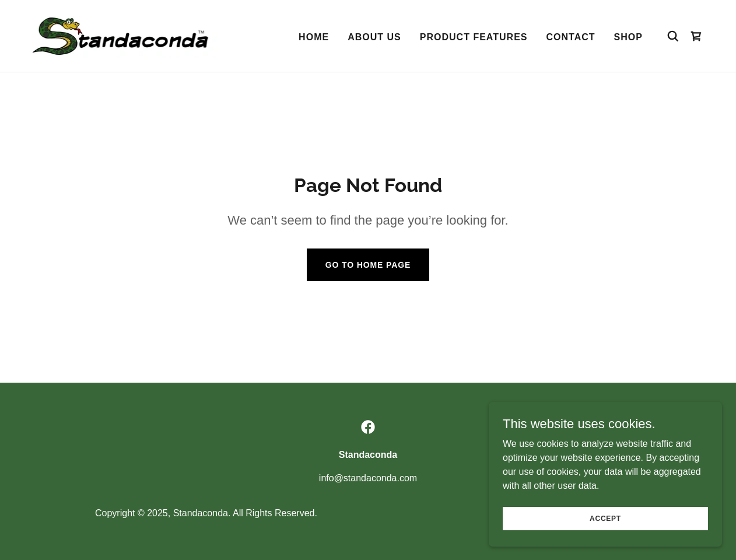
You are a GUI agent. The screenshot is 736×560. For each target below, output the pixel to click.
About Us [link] (374, 37)
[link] (123, 35)
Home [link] (314, 37)
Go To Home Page (368, 265)
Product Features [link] (474, 37)
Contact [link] (571, 37)
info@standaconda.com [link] (368, 478)
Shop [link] (628, 37)
